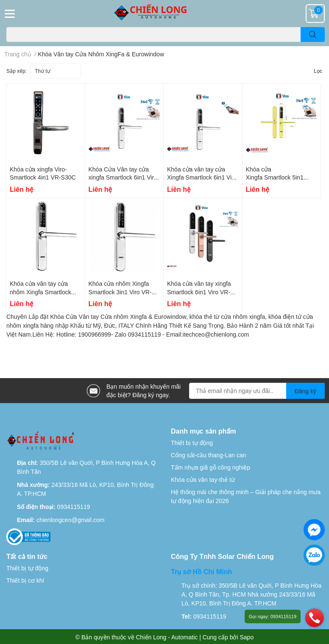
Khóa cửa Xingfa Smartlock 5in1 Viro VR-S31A (275, 177)
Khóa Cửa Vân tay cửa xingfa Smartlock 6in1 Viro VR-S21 (123, 177)
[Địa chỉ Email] (257, 391)
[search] (313, 35)
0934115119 (74, 507)
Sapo (247, 637)
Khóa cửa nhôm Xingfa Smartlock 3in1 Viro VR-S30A (120, 292)
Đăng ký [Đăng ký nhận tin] (305, 391)
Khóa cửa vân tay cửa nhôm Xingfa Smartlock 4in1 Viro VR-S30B (40, 292)
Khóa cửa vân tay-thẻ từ (203, 480)
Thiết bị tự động (192, 443)
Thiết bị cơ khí (25, 580)
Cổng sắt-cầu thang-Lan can (208, 455)
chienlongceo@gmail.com (71, 520)
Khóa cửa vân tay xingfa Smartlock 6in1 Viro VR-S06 (199, 292)
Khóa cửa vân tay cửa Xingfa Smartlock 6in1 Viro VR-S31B (202, 177)
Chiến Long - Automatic (167, 637)
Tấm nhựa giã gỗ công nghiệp (211, 467)
